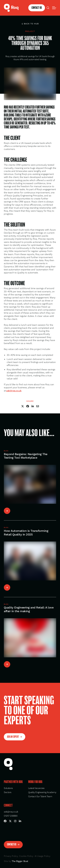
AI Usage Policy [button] (42, 856)
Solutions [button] (8, 788)
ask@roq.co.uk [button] (11, 812)
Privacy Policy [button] (11, 856)
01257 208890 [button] (11, 816)
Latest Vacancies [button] (36, 788)
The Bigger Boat (20, 861)
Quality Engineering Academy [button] (42, 792)
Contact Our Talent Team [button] (40, 797)
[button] (11, 8)
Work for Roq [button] (35, 782)
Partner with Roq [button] (13, 782)
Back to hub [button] (30, 24)
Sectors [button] (8, 792)
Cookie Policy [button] (26, 856)
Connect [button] (8, 805)
